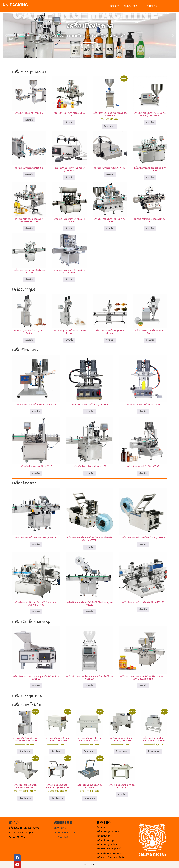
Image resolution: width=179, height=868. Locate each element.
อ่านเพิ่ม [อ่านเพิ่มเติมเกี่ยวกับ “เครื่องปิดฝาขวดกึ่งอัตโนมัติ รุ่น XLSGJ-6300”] (36, 411)
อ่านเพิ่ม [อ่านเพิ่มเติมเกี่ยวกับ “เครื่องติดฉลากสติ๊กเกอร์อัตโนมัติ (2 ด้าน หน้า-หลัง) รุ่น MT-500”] (36, 612)
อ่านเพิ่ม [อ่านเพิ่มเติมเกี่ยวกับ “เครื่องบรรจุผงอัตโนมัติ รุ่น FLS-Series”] (110, 340)
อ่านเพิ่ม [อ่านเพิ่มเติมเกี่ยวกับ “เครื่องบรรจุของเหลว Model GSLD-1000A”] (69, 122)
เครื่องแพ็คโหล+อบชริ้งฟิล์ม (112, 857)
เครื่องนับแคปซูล (106, 840)
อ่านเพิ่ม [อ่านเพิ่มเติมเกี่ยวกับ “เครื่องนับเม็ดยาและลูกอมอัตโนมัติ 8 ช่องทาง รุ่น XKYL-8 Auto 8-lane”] (143, 686)
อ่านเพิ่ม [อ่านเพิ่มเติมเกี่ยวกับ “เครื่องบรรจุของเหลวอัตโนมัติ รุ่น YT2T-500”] (29, 279)
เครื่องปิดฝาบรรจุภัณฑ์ (109, 849)
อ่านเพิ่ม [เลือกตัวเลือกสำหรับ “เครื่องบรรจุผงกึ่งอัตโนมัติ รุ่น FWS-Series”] (69, 340)
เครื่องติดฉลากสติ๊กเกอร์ (110, 853)
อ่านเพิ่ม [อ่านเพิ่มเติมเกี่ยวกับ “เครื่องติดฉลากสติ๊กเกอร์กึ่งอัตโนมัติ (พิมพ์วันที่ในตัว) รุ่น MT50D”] (89, 547)
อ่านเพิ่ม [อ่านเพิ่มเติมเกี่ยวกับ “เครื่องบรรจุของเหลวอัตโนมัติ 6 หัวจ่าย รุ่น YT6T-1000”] (150, 177)
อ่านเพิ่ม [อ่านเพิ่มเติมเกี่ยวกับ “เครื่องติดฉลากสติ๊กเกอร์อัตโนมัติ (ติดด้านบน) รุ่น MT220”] (89, 612)
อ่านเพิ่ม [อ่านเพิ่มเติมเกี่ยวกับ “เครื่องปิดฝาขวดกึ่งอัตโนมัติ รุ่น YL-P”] (143, 411)
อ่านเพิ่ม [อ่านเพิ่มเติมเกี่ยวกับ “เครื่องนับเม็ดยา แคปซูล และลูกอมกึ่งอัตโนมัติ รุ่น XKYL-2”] (36, 686)
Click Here (90, 45)
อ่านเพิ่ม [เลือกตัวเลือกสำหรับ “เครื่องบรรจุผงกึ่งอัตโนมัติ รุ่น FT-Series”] (150, 340)
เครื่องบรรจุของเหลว (108, 831)
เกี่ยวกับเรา (152, 6)
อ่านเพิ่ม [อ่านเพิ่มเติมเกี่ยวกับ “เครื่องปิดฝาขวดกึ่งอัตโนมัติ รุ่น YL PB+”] (89, 411)
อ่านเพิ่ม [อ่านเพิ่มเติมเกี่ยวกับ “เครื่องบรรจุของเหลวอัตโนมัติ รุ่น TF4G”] (150, 228)
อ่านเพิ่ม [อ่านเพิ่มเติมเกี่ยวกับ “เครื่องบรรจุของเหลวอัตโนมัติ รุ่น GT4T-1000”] (69, 228)
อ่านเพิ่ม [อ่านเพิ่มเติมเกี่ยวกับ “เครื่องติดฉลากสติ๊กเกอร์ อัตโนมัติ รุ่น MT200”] (36, 545)
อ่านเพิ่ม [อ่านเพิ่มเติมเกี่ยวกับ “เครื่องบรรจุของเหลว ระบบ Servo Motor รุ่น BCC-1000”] (150, 122)
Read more (110, 126)
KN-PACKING (15, 5)
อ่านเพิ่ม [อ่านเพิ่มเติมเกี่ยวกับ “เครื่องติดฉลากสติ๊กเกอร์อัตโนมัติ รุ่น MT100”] (143, 609)
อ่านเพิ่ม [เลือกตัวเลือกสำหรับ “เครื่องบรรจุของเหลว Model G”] (29, 120)
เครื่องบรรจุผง (104, 836)
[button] (6, 35)
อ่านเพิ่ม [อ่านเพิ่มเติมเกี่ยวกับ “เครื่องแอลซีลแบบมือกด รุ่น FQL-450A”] (122, 794)
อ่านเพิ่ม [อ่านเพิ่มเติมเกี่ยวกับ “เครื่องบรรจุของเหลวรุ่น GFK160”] (110, 175)
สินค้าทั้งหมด (133, 6)
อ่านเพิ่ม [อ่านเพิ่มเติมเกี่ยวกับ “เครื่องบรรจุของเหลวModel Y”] (29, 175)
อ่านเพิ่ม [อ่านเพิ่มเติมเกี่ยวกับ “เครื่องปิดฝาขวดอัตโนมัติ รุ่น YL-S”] (143, 473)
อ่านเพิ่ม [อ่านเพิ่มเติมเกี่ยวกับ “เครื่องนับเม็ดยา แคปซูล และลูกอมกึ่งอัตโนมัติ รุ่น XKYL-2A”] (89, 686)
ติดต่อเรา (115, 6)
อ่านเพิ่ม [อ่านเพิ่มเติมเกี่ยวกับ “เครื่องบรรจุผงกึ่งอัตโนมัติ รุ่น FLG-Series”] (29, 340)
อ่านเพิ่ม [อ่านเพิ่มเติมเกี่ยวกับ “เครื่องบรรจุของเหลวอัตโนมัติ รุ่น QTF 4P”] (110, 228)
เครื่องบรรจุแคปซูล (107, 844)
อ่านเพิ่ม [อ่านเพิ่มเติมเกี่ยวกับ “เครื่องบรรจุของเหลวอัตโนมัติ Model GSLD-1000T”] (29, 228)
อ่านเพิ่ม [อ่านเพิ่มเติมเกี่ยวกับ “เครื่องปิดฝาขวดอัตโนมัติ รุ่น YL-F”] (36, 473)
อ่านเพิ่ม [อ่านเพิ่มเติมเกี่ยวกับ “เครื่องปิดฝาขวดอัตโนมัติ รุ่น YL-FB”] (89, 473)
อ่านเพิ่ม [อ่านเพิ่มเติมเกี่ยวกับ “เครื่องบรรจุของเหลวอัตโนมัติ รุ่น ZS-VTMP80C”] (69, 279)
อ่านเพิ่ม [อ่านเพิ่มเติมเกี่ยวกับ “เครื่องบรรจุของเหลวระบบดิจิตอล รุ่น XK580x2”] (69, 177)
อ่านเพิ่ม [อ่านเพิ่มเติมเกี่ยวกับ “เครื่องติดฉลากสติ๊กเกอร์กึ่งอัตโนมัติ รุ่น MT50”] (143, 545)
